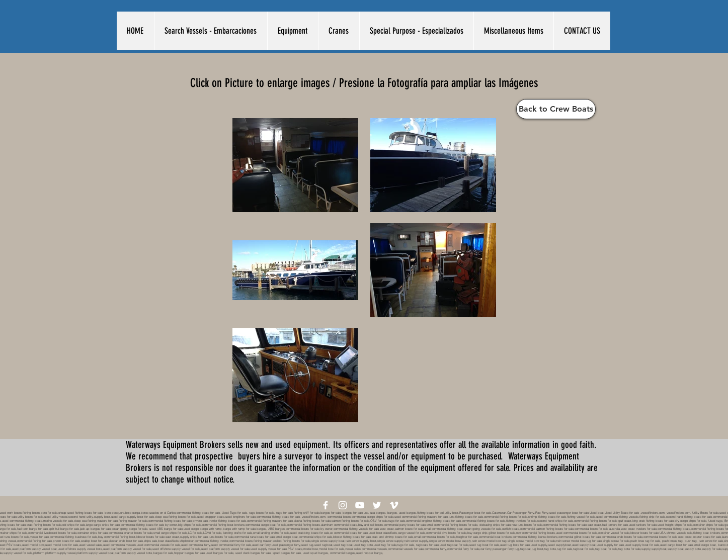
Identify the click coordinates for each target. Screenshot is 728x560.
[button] (211, 31)
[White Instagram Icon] (343, 505)
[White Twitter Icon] (377, 505)
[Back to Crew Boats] (556, 109)
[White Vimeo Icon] (394, 505)
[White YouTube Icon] (360, 505)
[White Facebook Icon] (326, 505)
